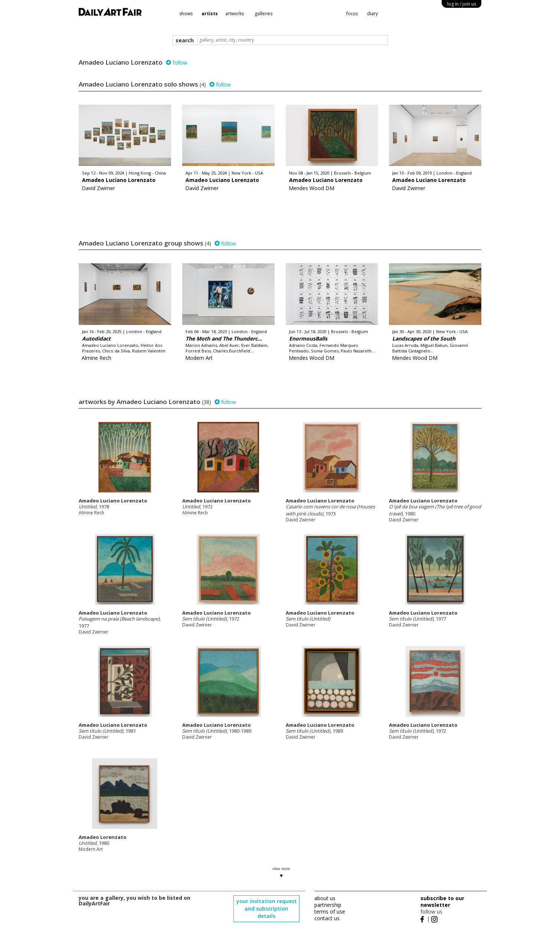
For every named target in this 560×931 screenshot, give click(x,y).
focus (352, 14)
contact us (327, 918)
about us (325, 898)
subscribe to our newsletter (442, 901)
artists (210, 14)
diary (372, 14)
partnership (328, 905)
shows (186, 14)
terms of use (330, 912)
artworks (235, 14)
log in (462, 4)
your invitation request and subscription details (267, 909)
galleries (263, 14)
